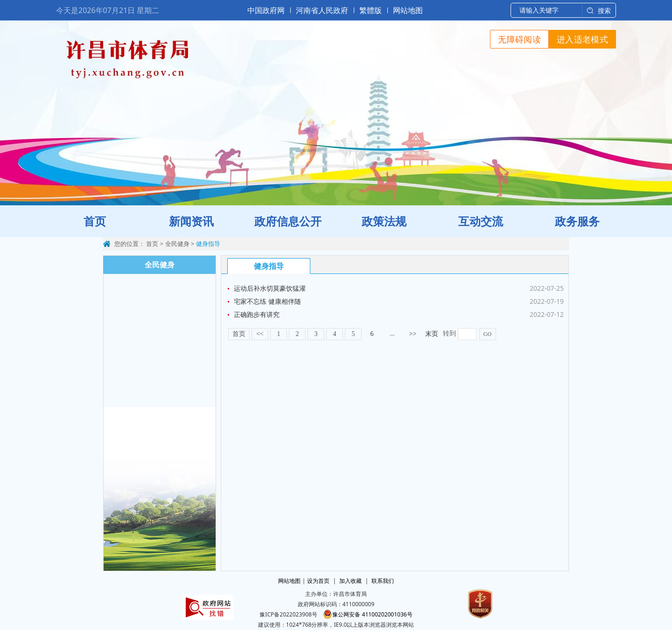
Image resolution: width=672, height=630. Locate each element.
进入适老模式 (582, 39)
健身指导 (208, 244)
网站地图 (408, 10)
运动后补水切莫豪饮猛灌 (270, 288)
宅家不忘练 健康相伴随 (267, 301)
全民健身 (177, 244)
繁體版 (371, 10)
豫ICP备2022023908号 (288, 614)
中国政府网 (266, 10)
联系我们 (383, 581)
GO (487, 334)
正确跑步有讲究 (257, 314)
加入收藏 (350, 581)
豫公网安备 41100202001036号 (367, 614)
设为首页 (318, 581)
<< (260, 334)
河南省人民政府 (322, 10)
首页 (152, 244)
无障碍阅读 (519, 39)
